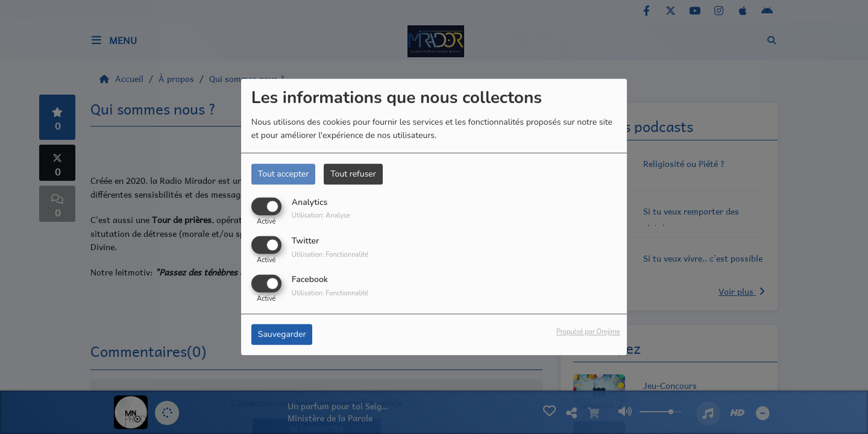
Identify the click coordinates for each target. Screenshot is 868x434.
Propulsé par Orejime (588, 332)
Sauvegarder (282, 335)
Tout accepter (283, 174)
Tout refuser (353, 174)
